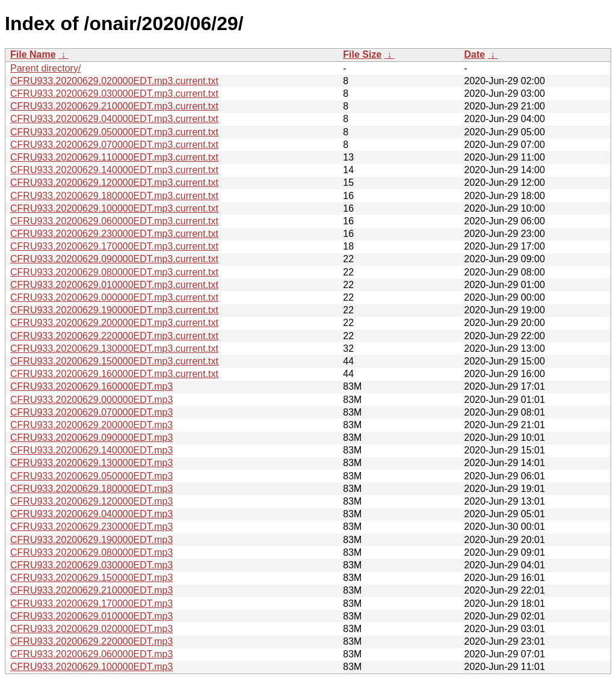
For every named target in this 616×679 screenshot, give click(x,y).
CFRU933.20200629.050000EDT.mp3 (91, 476)
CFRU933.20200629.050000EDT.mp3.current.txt (114, 132)
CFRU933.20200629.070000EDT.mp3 (91, 412)
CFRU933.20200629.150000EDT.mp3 (91, 578)
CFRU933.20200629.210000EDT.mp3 (91, 590)
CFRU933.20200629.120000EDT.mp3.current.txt (114, 183)
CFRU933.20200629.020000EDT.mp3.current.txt (114, 81)
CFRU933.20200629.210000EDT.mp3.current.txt (114, 106)
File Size (362, 54)
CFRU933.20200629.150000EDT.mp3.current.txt (114, 361)
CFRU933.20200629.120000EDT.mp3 (91, 501)
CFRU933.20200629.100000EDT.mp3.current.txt (114, 208)
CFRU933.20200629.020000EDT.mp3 (91, 629)
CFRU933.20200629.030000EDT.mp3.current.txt (114, 94)
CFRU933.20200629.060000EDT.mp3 (91, 654)
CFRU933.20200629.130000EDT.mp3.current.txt (114, 349)
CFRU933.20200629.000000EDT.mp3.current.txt (114, 297)
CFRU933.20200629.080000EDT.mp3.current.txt (114, 272)
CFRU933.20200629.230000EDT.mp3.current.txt (114, 234)
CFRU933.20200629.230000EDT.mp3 (91, 527)
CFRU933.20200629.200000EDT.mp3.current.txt (114, 323)
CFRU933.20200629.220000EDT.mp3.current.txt (114, 336)
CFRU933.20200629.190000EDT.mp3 (91, 540)
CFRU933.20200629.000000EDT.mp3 (91, 400)
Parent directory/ (45, 68)
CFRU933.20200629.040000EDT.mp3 (91, 514)
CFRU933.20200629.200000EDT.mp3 (91, 425)
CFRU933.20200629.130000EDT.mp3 (91, 463)
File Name (33, 54)
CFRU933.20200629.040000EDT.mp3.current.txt (114, 119)
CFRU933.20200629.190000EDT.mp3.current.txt (114, 310)
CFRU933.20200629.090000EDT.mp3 (91, 438)
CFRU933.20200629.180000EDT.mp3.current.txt (114, 196)
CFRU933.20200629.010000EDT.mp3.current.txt (114, 285)
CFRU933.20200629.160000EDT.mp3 (91, 386)
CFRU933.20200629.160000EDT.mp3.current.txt (114, 374)
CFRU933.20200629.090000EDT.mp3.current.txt (114, 259)
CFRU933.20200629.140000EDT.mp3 (91, 450)
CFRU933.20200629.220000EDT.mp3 (91, 641)
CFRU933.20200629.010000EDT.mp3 (91, 616)
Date (474, 54)
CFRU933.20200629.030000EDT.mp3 (91, 565)
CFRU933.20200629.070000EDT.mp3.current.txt (114, 145)
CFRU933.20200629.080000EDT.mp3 (91, 552)
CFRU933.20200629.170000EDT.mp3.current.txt (114, 246)
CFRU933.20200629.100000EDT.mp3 (91, 667)
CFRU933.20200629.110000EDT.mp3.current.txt (114, 157)
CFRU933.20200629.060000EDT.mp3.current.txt (114, 221)
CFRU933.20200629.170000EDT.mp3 (91, 604)
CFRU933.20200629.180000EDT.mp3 (91, 489)
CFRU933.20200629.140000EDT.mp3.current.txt (114, 170)
